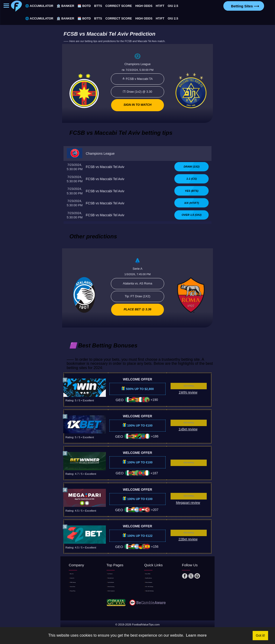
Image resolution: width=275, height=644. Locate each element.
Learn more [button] (196, 635)
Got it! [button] (260, 635)
